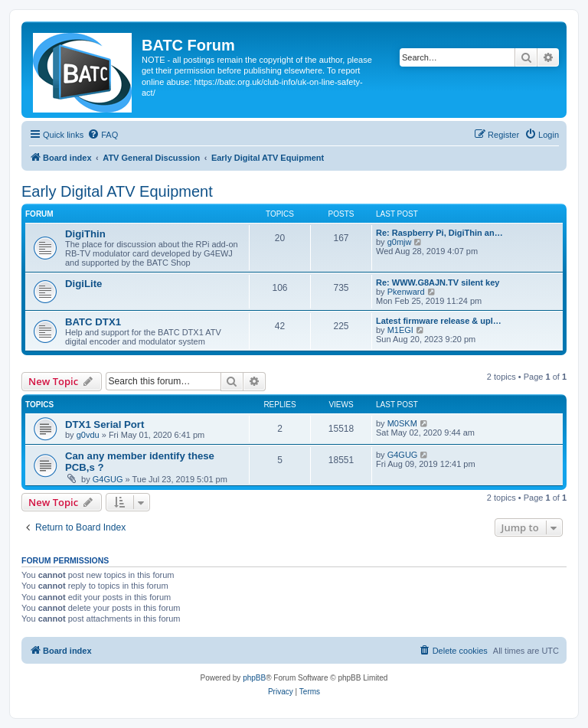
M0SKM (402, 423)
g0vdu (88, 435)
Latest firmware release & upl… (439, 321)
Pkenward (406, 292)
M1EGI (400, 330)
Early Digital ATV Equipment (117, 191)
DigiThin (85, 234)
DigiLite (83, 284)
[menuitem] (103, 135)
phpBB (254, 678)
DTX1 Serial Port (105, 424)
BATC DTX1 (93, 322)
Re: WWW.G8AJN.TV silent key (438, 282)
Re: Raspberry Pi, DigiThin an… (439, 233)
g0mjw (400, 242)
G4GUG (108, 479)
